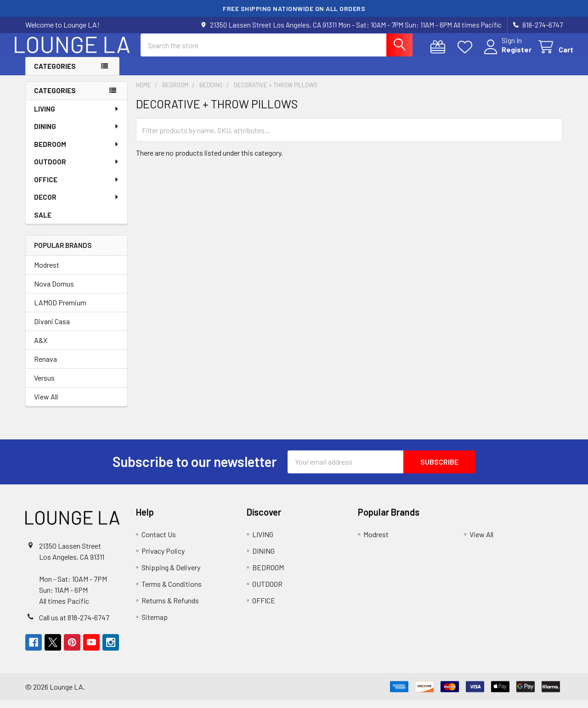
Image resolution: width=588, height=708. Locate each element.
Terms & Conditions (172, 592)
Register (506, 55)
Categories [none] (55, 98)
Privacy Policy (163, 559)
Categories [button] (55, 74)
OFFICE (77, 187)
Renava (45, 367)
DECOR (77, 205)
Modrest (47, 273)
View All (46, 404)
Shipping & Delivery (171, 575)
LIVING (77, 117)
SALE (43, 223)
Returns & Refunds (170, 608)
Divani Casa (52, 329)
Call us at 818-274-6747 (74, 625)
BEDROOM (77, 152)
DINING (77, 134)
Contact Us (159, 542)
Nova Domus (54, 291)
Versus (44, 385)
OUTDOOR (77, 169)
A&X (41, 348)
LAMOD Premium (60, 310)
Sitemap (155, 625)
